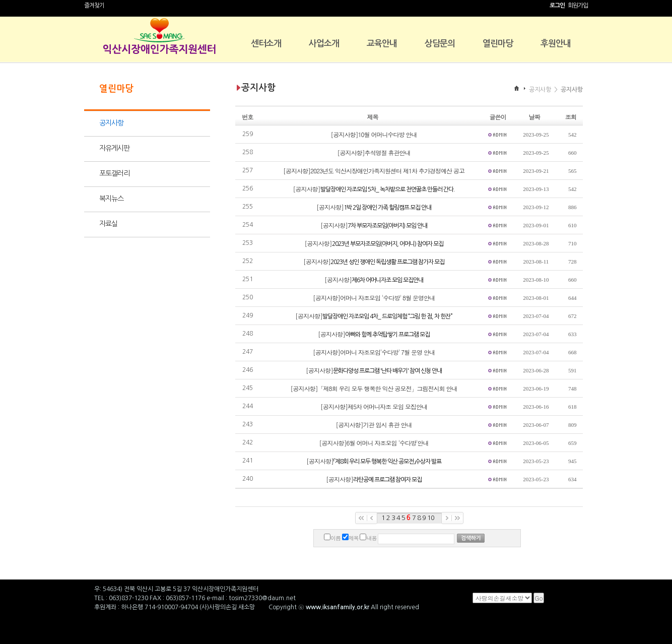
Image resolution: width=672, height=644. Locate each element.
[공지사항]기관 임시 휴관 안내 (374, 425)
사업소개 (324, 44)
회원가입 (578, 6)
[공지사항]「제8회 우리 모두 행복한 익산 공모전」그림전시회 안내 (374, 388)
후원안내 (556, 44)
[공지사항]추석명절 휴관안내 (374, 152)
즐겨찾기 (94, 6)
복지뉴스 (111, 199)
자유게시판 (114, 148)
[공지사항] (374, 189)
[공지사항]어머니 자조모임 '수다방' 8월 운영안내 (374, 298)
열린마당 (498, 44)
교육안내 (382, 44)
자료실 (108, 224)
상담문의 (440, 44)
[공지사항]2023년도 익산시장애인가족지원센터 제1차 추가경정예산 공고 (374, 171)
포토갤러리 (114, 173)
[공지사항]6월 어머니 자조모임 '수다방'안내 (374, 443)
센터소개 (266, 44)
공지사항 (111, 123)
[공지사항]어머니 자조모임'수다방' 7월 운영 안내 (374, 352)
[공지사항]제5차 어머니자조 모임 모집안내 (374, 406)
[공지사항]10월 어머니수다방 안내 (374, 134)
